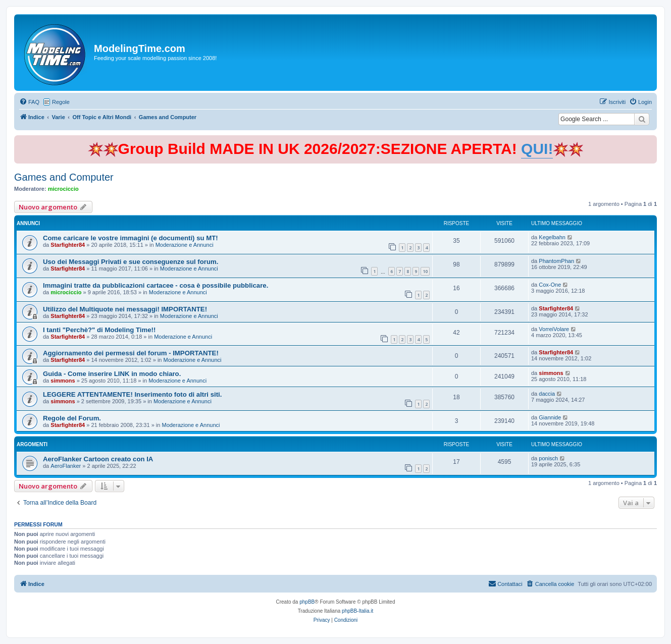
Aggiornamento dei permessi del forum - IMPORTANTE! (131, 353)
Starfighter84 (68, 245)
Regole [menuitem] (61, 102)
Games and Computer (64, 177)
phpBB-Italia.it (357, 611)
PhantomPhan (556, 261)
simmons (63, 381)
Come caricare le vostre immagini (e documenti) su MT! (131, 238)
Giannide (550, 417)
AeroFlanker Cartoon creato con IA (98, 459)
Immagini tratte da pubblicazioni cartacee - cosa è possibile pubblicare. (156, 285)
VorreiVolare (554, 329)
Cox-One (550, 285)
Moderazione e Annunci (185, 245)
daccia (547, 394)
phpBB (307, 602)
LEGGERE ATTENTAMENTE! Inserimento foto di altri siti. (132, 394)
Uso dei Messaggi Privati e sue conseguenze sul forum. (131, 262)
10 (425, 271)
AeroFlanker (66, 466)
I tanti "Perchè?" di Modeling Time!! (99, 330)
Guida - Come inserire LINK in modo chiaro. (112, 374)
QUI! (537, 149)
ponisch (548, 458)
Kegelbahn (552, 237)
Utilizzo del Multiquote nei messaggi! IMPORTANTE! (125, 309)
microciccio (63, 189)
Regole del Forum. (72, 418)
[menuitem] (29, 102)
